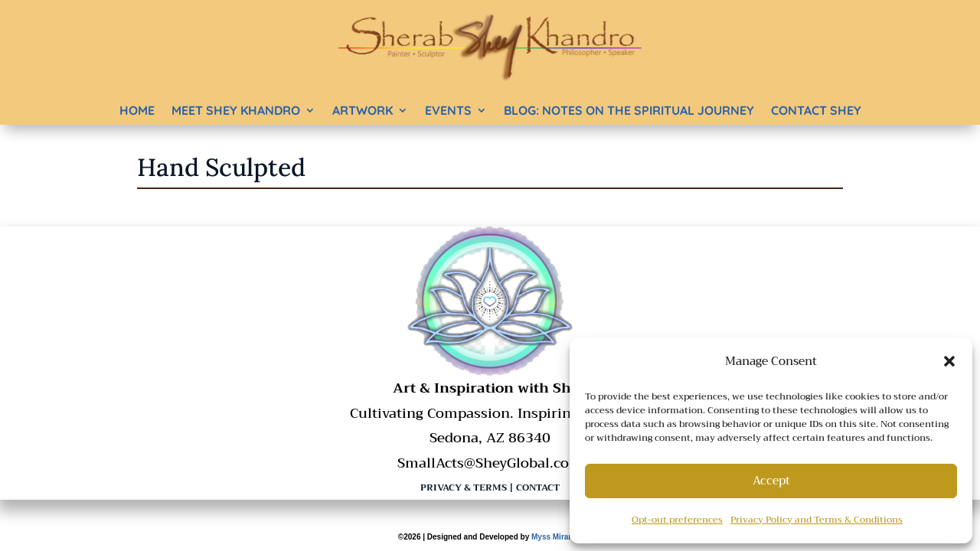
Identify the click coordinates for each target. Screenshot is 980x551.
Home (137, 110)
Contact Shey (816, 110)
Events (448, 110)
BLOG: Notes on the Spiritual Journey (629, 110)
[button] (949, 361)
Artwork (363, 110)
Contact (538, 487)
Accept (771, 481)
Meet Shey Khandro (236, 110)
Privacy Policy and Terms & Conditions (817, 520)
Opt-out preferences (677, 520)
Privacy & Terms (464, 487)
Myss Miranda (557, 537)
